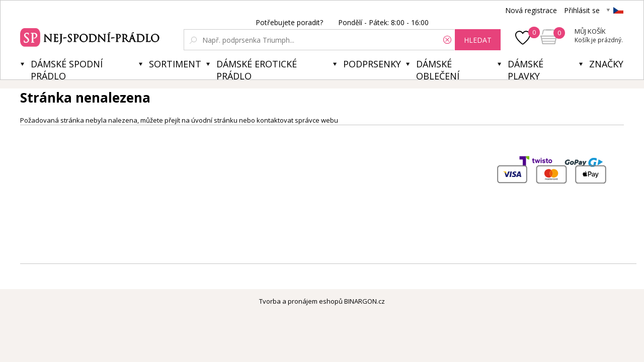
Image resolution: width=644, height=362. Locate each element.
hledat (478, 40)
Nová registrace (531, 10)
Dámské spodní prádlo (67, 69)
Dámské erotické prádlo (257, 69)
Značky (606, 64)
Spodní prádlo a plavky (91, 36)
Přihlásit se (582, 10)
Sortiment (175, 64)
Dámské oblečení (438, 69)
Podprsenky (372, 64)
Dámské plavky (526, 69)
